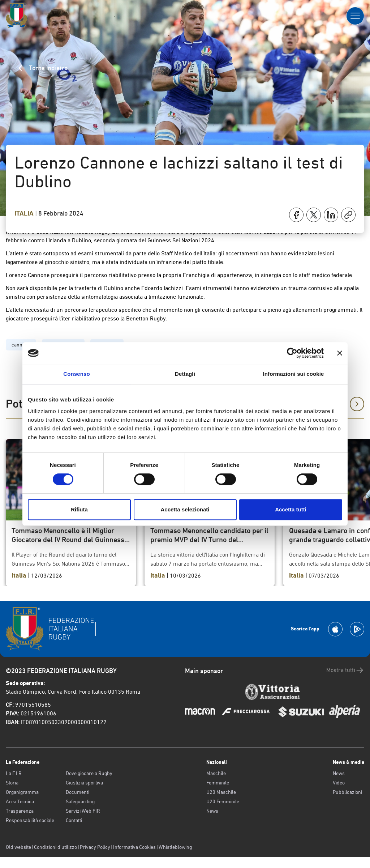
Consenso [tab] (76, 374)
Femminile (218, 783)
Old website (18, 847)
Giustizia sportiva (84, 783)
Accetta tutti (291, 509)
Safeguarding (80, 801)
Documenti (78, 792)
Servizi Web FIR (83, 811)
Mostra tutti (345, 670)
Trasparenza (20, 811)
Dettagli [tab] (185, 374)
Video (339, 783)
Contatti (74, 820)
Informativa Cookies (134, 847)
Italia (25, 213)
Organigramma (22, 792)
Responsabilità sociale (30, 820)
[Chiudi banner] (340, 353)
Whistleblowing (175, 847)
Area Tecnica (20, 801)
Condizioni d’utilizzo (55, 847)
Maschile (216, 773)
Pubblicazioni (347, 792)
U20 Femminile (223, 801)
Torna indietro (42, 68)
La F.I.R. (14, 773)
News (212, 811)
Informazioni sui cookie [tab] (294, 374)
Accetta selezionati (185, 509)
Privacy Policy (95, 847)
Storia (12, 783)
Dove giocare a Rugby (89, 773)
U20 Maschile (221, 792)
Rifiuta (79, 509)
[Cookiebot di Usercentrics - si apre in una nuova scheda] (292, 353)
